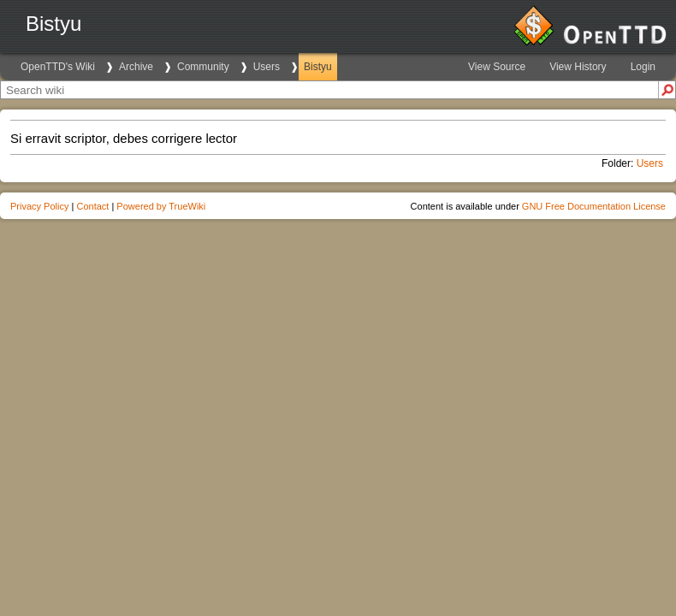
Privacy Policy (39, 206)
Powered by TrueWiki (161, 206)
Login (643, 67)
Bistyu (318, 67)
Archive (136, 67)
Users (267, 67)
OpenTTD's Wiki (58, 67)
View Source (497, 67)
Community (203, 67)
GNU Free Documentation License (594, 206)
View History (578, 67)
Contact (92, 206)
